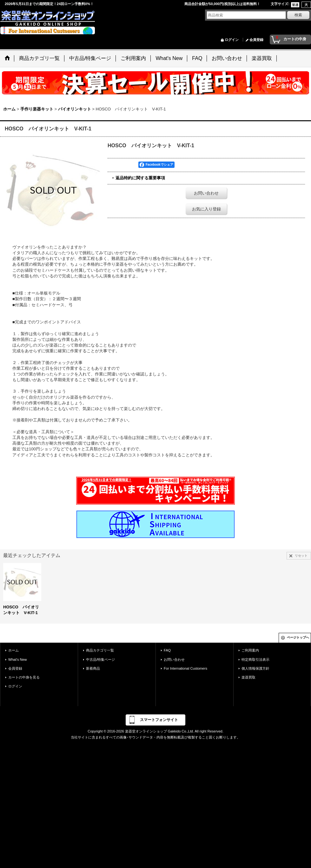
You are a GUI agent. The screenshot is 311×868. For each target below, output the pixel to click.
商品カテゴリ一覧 (100, 650)
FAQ (167, 650)
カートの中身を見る (24, 677)
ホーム (13, 650)
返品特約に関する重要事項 (140, 178)
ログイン (232, 40)
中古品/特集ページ (100, 659)
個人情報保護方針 (255, 668)
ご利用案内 (250, 650)
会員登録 (256, 40)
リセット (301, 556)
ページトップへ (298, 637)
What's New (18, 659)
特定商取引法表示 (255, 659)
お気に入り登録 (206, 209)
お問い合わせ (206, 193)
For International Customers (185, 668)
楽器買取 (248, 677)
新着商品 (93, 668)
